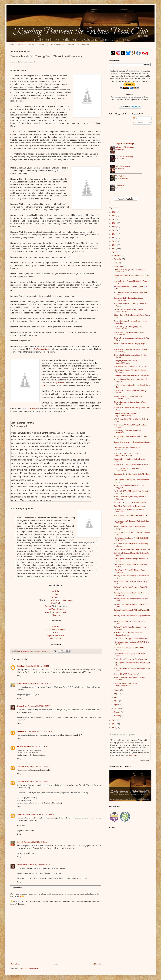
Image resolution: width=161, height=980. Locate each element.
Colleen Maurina (23, 814)
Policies (31, 44)
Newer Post (15, 964)
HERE (44, 385)
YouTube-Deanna (56, 609)
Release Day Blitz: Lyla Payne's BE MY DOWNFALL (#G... (128, 397)
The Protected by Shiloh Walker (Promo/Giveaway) (125, 684)
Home (11, 44)
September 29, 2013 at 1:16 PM (37, 666)
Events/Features (57, 44)
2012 (114, 720)
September (118, 266)
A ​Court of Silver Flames (125, 147)
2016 (114, 241)
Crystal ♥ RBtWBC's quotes (122, 735)
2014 (114, 249)
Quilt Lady (21, 666)
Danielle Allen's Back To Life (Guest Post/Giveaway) (127, 449)
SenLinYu (120, 188)
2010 (114, 728)
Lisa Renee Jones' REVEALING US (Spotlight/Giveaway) (127, 415)
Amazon (56, 627)
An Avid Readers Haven (56, 612)
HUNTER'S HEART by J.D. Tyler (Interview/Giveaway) (126, 454)
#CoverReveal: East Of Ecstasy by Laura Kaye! (131, 465)
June (116, 697)
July (116, 694)
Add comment (17, 888)
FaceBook (56, 603)
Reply (19, 676)
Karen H (20, 842)
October (117, 263)
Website (56, 591)
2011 (114, 724)
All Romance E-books (56, 630)
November (118, 259)
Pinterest (56, 615)
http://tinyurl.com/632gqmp (61, 600)
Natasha (20, 746)
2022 (114, 219)
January (117, 716)
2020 (114, 227)
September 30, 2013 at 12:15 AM (37, 782)
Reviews (42, 44)
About (21, 44)
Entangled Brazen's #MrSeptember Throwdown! (131, 376)
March (117, 708)
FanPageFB (56, 597)
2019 (114, 230)
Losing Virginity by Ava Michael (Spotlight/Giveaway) (126, 362)
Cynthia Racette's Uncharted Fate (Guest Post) (130, 659)
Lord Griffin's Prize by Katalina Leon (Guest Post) (132, 549)
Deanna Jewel (22, 706)
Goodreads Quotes (145, 760)
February (118, 712)
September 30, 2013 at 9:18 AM (36, 842)
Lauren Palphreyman (123, 178)
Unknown (20, 767)
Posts (136, 118)
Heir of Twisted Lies (123, 166)
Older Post (97, 964)
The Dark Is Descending (124, 157)
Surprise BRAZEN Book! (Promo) (126, 674)
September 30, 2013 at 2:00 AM (42, 814)
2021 (114, 223)
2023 (114, 216)
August (117, 690)
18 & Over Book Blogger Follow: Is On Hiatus (131, 639)
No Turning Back (42, 349)
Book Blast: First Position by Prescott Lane (129, 506)
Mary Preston (22, 684)
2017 (114, 238)
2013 (114, 252)
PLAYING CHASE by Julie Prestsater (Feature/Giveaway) (128, 634)
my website (59, 382)
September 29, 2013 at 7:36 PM (40, 684)
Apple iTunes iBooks (56, 636)
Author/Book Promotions (79, 44)
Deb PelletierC (22, 731)
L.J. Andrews (121, 169)
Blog (56, 594)
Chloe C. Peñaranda (122, 159)
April (116, 705)
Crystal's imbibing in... (126, 143)
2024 (114, 212)
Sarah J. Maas (121, 149)
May (116, 701)
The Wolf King (121, 176)
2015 (114, 245)
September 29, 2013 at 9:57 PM (40, 706)
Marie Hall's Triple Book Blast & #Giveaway (130, 502)
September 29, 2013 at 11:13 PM (36, 746)
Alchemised (120, 186)
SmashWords (56, 639)
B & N (56, 633)
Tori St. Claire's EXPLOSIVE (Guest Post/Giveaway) (127, 469)
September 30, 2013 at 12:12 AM (37, 767)
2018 (114, 234)
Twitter (48, 606)
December (118, 255)
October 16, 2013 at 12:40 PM (39, 865)
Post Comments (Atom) (29, 968)
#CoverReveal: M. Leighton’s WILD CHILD (130, 366)
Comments (138, 123)
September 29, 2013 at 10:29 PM (41, 731)
